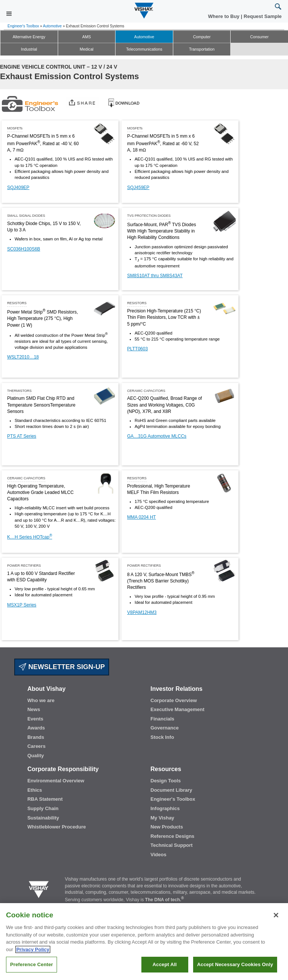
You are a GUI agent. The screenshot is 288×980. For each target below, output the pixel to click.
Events (35, 719)
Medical (87, 49)
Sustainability (43, 818)
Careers (36, 746)
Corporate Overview (174, 700)
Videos (158, 855)
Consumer (259, 37)
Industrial (29, 49)
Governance (164, 728)
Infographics (165, 808)
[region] (144, 942)
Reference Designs (172, 836)
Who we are (41, 700)
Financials (162, 719)
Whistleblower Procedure (57, 827)
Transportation (202, 49)
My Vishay (162, 818)
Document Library (171, 790)
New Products (167, 827)
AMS (86, 37)
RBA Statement (45, 799)
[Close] (276, 915)
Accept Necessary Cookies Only (235, 964)
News (34, 709)
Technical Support (171, 845)
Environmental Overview (56, 781)
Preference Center (31, 964)
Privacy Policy (33, 949)
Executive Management (177, 709)
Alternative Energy (29, 37)
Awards (36, 728)
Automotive (52, 26)
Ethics (35, 790)
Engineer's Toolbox (23, 26)
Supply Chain (43, 808)
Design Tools (166, 781)
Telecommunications (144, 49)
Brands (36, 737)
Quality (36, 756)
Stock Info (162, 737)
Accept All (165, 964)
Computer (202, 37)
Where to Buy (224, 16)
